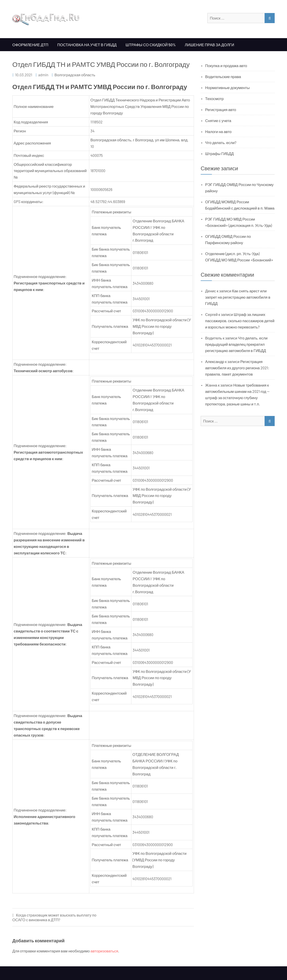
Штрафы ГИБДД (220, 153)
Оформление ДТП (30, 45)
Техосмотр (214, 98)
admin (43, 75)
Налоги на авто (218, 131)
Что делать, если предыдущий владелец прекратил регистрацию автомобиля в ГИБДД (236, 344)
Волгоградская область (75, 75)
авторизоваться (104, 951)
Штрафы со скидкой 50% (151, 45)
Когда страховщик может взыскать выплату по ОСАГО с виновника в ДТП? (54, 917)
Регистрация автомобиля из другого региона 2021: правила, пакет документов (237, 368)
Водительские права (223, 77)
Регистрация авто (221, 109)
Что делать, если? (221, 142)
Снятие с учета (218, 120)
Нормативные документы (227, 87)
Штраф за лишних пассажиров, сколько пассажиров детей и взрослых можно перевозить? (240, 321)
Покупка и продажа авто (226, 66)
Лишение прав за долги (209, 45)
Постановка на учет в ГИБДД (87, 45)
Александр (215, 361)
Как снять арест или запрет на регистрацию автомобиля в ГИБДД (238, 297)
